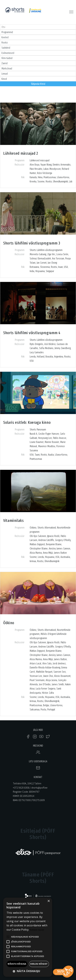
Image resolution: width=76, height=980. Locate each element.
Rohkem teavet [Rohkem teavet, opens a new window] (37, 930)
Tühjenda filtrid (38, 84)
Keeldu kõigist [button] (39, 964)
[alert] (28, 937)
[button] (28, 971)
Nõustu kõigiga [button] (17, 964)
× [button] (49, 901)
